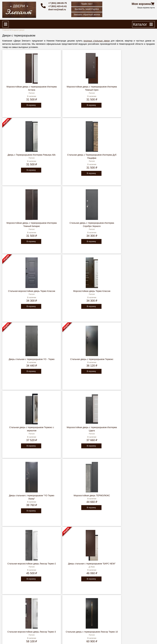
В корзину (20, 108)
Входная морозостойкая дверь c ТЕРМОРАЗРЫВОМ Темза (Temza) (98, 499)
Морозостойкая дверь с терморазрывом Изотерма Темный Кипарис (21, 158)
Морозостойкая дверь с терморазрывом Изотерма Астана (21, 90)
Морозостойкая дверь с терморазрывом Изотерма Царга (136, 226)
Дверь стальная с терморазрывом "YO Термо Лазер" (21, 294)
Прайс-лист (87, 4)
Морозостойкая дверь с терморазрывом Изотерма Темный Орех (59, 90)
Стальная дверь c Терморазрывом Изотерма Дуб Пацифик (136, 90)
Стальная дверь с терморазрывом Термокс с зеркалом (98, 226)
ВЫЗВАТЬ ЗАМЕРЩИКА (87, 9)
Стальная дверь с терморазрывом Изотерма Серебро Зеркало (59, 158)
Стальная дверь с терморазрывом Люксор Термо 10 (59, 362)
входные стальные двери (97, 41)
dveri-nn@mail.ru (57, 9)
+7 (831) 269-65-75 (57, 3)
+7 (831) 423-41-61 (57, 6)
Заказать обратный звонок (87, 15)
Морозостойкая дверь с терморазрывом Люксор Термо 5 (59, 499)
